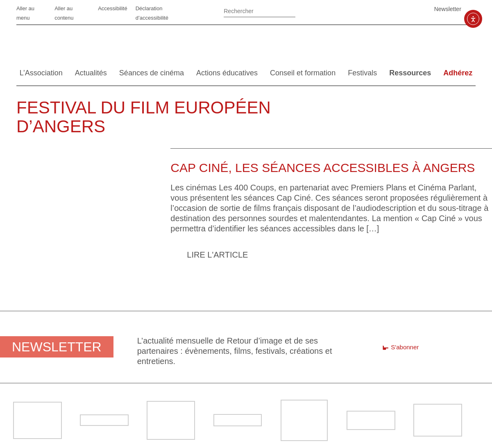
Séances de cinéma (152, 73)
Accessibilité (113, 8)
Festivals (362, 73)
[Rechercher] (260, 10)
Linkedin (365, 9)
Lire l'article (217, 255)
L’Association (41, 73)
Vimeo (385, 9)
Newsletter (448, 9)
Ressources (410, 73)
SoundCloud (406, 9)
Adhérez (458, 73)
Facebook (344, 9)
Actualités (91, 73)
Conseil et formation (303, 73)
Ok (306, 12)
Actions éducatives (227, 73)
